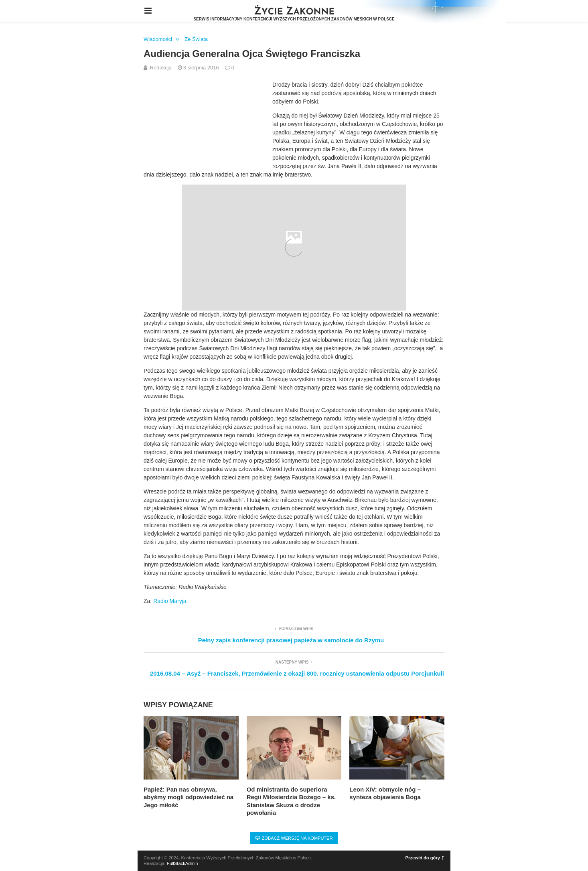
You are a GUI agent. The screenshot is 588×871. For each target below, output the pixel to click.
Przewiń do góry (425, 858)
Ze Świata (196, 39)
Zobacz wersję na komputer (294, 838)
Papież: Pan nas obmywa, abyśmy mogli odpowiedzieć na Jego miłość (189, 797)
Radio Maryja (170, 601)
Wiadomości (158, 39)
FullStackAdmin (182, 863)
